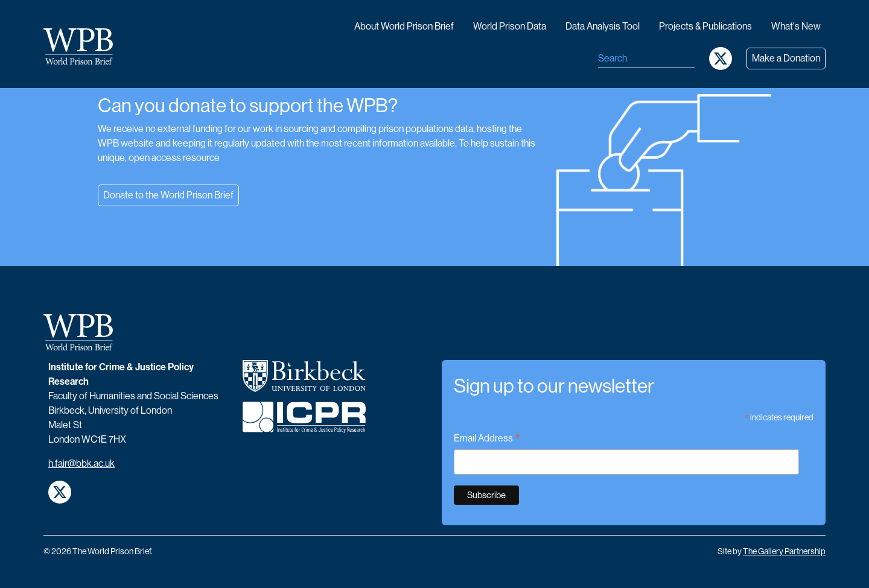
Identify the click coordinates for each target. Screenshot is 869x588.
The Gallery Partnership (784, 551)
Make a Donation (786, 58)
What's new (796, 26)
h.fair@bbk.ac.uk (81, 463)
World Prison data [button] (510, 26)
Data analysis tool (603, 26)
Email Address (487, 439)
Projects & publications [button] (705, 26)
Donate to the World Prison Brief (168, 195)
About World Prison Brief (404, 26)
